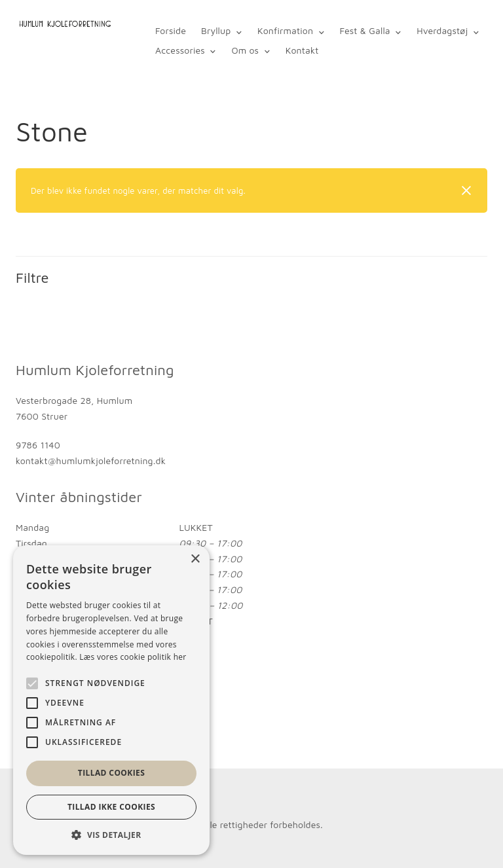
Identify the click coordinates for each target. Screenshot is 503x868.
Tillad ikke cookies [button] (111, 807)
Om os (245, 50)
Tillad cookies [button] (111, 773)
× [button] (195, 559)
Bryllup (216, 30)
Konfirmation (285, 30)
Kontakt (302, 50)
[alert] (111, 700)
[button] (111, 835)
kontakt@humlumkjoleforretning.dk (91, 461)
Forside (171, 30)
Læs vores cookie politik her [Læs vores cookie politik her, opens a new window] (133, 657)
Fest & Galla (364, 30)
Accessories (180, 50)
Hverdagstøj (441, 30)
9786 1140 (38, 445)
